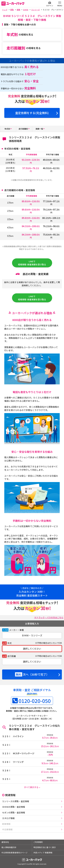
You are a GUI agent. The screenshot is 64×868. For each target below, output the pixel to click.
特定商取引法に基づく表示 (45, 847)
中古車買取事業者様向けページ (14, 853)
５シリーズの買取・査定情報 (16, 801)
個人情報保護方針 (9, 847)
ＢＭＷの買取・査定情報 (14, 807)
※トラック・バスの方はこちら (49, 617)
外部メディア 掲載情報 (43, 853)
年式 (10, 643)
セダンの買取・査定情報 (14, 812)
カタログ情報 (8, 818)
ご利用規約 (38, 842)
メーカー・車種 (16, 630)
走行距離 (12, 656)
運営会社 (5, 842)
